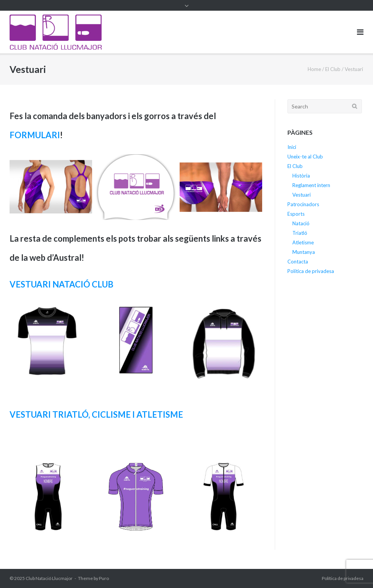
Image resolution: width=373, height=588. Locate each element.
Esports (296, 214)
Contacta (298, 262)
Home (314, 69)
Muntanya (304, 252)
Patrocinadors (303, 204)
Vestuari (302, 195)
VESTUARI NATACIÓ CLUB (62, 284)
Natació (301, 223)
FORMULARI (35, 135)
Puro (104, 578)
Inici (292, 147)
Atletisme (303, 242)
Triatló (300, 233)
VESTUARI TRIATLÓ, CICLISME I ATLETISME (96, 414)
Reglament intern (311, 185)
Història (301, 176)
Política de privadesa (311, 271)
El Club (333, 69)
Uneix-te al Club (305, 157)
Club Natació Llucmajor (49, 578)
